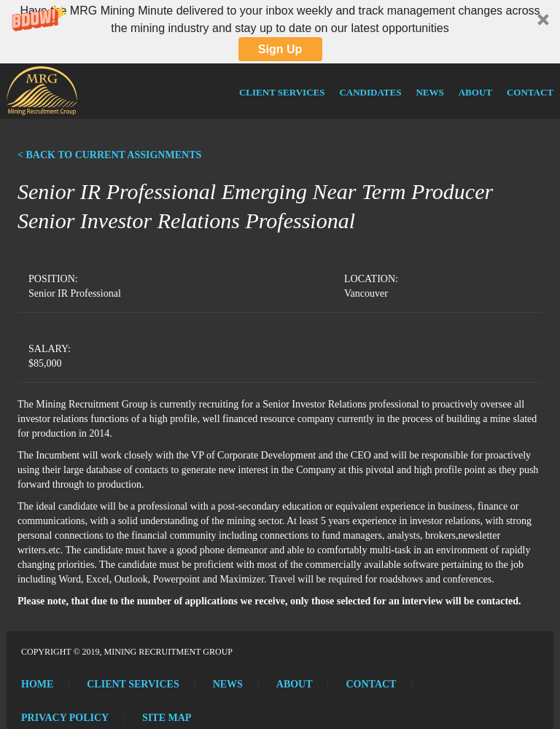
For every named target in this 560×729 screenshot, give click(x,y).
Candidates (370, 92)
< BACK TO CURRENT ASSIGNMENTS (109, 155)
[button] (280, 32)
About (475, 92)
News (429, 92)
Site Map (167, 718)
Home (37, 684)
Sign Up (280, 49)
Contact (530, 92)
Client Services (282, 92)
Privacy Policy (65, 718)
